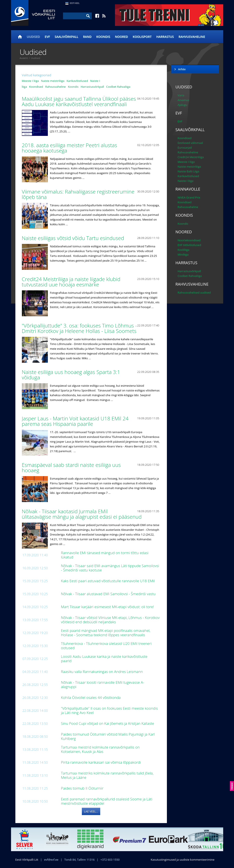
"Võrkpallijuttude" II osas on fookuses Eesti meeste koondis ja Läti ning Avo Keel (110, 710)
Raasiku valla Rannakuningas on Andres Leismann (102, 672)
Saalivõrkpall (67, 37)
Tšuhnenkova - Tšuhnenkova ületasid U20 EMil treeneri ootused (106, 646)
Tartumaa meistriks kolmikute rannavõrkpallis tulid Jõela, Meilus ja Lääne (107, 775)
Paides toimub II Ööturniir (83, 788)
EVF (47, 37)
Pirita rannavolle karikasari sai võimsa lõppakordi (101, 762)
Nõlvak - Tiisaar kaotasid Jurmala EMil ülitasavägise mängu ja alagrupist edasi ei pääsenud (82, 514)
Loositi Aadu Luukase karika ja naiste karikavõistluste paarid (104, 659)
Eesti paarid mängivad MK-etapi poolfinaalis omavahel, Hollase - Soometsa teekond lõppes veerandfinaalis (106, 633)
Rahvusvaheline (192, 37)
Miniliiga (183, 254)
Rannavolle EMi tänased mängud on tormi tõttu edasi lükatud (105, 555)
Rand (87, 37)
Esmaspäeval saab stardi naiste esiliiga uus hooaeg (71, 467)
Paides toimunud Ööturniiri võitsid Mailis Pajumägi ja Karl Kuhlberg (108, 736)
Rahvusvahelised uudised (194, 293)
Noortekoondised (189, 240)
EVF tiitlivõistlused (190, 245)
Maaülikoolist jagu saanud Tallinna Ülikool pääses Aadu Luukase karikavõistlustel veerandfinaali (79, 101)
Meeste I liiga (30, 81)
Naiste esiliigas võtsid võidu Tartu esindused (74, 238)
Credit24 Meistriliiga (191, 157)
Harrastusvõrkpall (92, 87)
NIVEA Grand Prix (189, 197)
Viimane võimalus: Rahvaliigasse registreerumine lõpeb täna (78, 194)
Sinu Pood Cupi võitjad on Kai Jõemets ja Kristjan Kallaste (108, 723)
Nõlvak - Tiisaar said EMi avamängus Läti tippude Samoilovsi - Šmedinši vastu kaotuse (110, 568)
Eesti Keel (75, 3)
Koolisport (142, 37)
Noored (121, 37)
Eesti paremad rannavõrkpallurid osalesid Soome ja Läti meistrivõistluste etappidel (107, 801)
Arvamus (183, 100)
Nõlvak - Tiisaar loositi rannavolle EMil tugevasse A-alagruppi (103, 684)
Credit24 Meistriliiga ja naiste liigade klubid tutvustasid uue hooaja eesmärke (71, 282)
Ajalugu (183, 105)
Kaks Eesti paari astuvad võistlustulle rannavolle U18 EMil (108, 581)
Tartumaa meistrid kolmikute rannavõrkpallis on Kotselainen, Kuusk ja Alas (100, 749)
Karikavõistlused (77, 81)
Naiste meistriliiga (53, 81)
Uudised (33, 37)
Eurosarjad (185, 148)
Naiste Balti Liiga (189, 171)
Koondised (36, 87)
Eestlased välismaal (190, 143)
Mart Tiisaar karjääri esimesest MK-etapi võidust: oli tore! (108, 607)
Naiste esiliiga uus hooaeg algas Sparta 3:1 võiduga (71, 375)
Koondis (103, 37)
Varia (181, 95)
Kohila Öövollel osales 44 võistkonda (91, 697)
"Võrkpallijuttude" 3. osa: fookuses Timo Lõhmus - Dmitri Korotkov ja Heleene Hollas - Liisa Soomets (80, 328)
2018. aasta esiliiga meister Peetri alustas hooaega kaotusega (69, 148)
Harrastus (165, 37)
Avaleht (24, 58)
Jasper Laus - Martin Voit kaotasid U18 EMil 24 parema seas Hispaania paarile (75, 421)
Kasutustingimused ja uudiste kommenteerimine (182, 860)
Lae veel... (91, 811)
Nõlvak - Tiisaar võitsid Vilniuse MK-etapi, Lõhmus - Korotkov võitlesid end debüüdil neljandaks (110, 620)
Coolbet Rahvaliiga (118, 87)
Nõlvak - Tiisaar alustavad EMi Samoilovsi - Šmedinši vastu (109, 594)
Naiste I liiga (186, 181)
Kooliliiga (184, 250)
